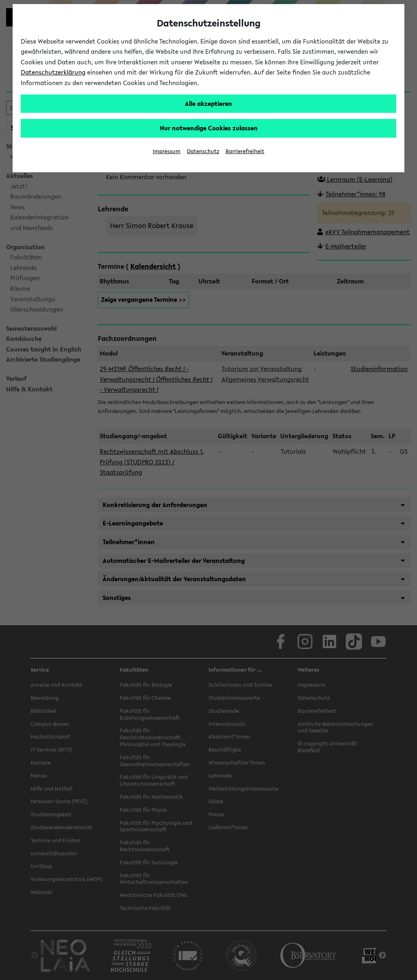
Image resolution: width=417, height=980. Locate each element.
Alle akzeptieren (208, 103)
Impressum (167, 151)
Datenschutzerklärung (53, 72)
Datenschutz (203, 151)
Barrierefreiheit (245, 151)
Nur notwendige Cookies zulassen (209, 128)
